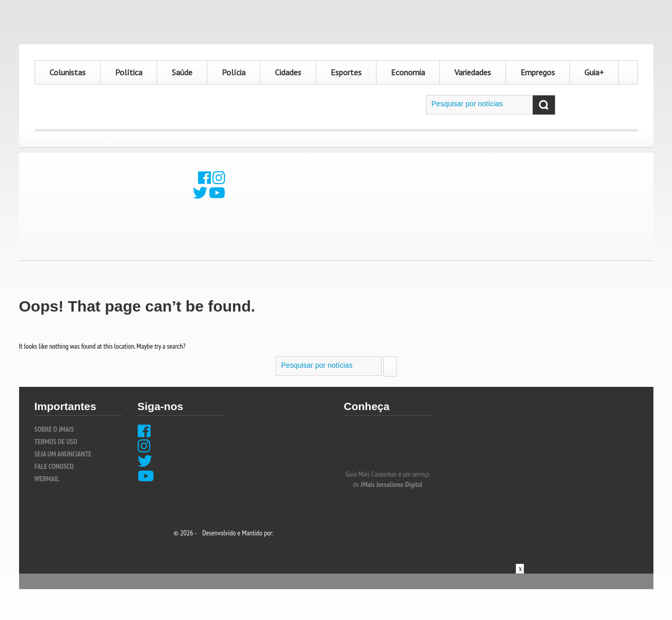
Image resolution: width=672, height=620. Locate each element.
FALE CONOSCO (54, 466)
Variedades (473, 72)
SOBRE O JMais (54, 429)
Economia (408, 72)
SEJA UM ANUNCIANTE (63, 454)
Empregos (538, 72)
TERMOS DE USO (56, 442)
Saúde (182, 72)
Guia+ (594, 72)
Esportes (346, 72)
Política (129, 72)
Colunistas (68, 72)
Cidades (288, 72)
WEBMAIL (47, 479)
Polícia (234, 72)
